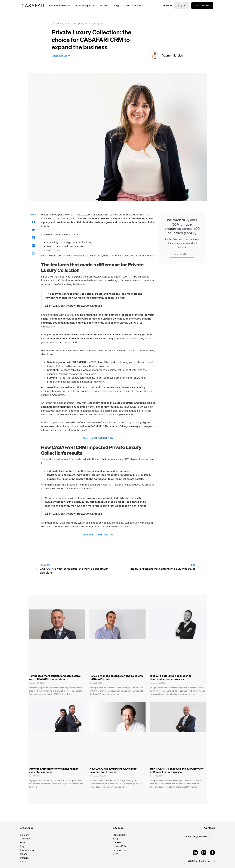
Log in (182, 5)
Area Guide (27, 828)
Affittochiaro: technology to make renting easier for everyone (54, 770)
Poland (24, 854)
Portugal (25, 858)
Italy (22, 846)
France (24, 842)
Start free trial (202, 5)
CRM (116, 854)
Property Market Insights (88, 23)
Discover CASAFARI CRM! (98, 438)
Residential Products (61, 6)
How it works (120, 835)
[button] (34, 222)
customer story (61, 56)
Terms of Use (120, 850)
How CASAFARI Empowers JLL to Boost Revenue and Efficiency (113, 770)
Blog (118, 6)
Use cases (105, 6)
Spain (23, 861)
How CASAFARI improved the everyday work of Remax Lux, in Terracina (177, 770)
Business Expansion (85, 6)
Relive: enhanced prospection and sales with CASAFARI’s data (116, 677)
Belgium (25, 835)
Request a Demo (182, 254)
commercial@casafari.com (197, 836)
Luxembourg (27, 850)
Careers (117, 842)
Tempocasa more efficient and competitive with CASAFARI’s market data (55, 677)
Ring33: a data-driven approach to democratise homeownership (171, 677)
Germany (25, 839)
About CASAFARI (134, 6)
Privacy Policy (120, 846)
